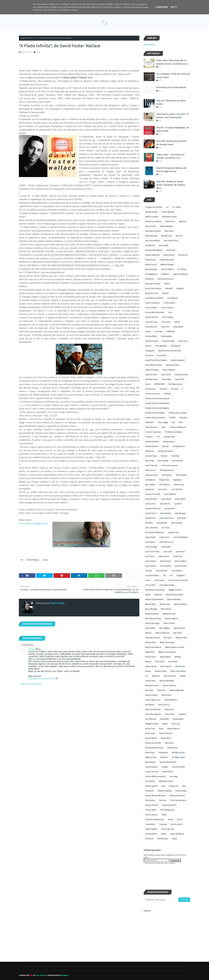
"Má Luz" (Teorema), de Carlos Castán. (171, 102)
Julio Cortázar (151, 561)
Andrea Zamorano (152, 255)
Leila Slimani (177, 571)
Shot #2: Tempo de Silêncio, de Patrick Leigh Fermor (171, 170)
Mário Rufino (27, 52)
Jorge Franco (164, 537)
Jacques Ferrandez (153, 494)
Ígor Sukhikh (150, 485)
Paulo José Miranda (153, 709)
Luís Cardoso (159, 580)
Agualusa (183, 222)
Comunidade (178, 327)
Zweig (174, 839)
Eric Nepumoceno (175, 384)
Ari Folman (182, 269)
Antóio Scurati (151, 265)
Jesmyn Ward (170, 509)
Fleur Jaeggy (163, 422)
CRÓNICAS (171, 332)
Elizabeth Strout (152, 379)
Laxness (149, 571)
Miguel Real (150, 652)
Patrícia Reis (166, 695)
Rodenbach (163, 753)
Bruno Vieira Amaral (153, 288)
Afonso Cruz (170, 222)
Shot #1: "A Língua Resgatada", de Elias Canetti (173, 129)
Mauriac (148, 633)
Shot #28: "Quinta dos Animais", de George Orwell (172, 143)
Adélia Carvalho (152, 217)
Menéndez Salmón (153, 638)
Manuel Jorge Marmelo (154, 599)
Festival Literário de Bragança (157, 408)
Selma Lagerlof (151, 786)
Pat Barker (161, 690)
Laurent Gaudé (181, 566)
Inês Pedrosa (164, 485)
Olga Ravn (156, 676)
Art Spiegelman (151, 274)
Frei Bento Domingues (174, 432)
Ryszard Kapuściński (168, 762)
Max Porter (178, 633)
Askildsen (165, 274)
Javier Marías (165, 504)
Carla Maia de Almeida (154, 298)
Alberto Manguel (167, 226)
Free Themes (41, 975)
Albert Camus (151, 226)
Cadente (165, 293)
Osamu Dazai (150, 681)
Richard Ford (172, 748)
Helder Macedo (151, 465)
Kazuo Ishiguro (181, 561)
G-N (158, 437)
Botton (167, 284)
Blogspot (65, 975)
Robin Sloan (150, 753)
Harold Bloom (177, 461)
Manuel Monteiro (174, 599)
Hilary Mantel (181, 475)
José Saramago (151, 547)
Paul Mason (150, 705)
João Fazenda (166, 513)
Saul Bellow (150, 781)
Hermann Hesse (152, 475)
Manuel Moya (151, 604)
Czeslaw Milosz (151, 336)
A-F (34, 38)
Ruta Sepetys (151, 762)
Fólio (181, 422)
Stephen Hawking (165, 791)
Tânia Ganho (150, 800)
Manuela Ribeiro (181, 604)
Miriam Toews (151, 657)
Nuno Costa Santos (178, 671)
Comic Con (165, 327)
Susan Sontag (181, 791)
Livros (45, 560)
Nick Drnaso (180, 666)
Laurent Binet (165, 566)
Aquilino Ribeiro (168, 269)
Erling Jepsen (151, 389)
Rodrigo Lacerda (178, 753)
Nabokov (178, 657)
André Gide (171, 250)
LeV (171, 576)
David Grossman (152, 341)
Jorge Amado (150, 537)
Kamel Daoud (165, 561)
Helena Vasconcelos (170, 465)
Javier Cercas (151, 504)
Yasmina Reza (163, 839)
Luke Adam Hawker (167, 585)
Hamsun (164, 456)
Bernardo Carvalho (153, 284)
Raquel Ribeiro (151, 738)
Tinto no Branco (152, 815)
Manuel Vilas (165, 604)
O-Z (147, 676)
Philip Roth (165, 719)
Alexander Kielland (153, 231)
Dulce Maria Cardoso (154, 365)
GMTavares (150, 451)
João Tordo (181, 518)
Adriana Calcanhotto (153, 222)
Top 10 (179, 820)
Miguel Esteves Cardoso (175, 647)
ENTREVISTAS (160, 384)
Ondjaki (183, 676)
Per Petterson (151, 719)
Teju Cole (163, 800)
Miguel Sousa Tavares (167, 652)
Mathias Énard (179, 628)
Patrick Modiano (171, 700)
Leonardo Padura (152, 576)
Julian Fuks (178, 556)
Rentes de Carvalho (153, 743)
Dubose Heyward (178, 360)
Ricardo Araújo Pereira (154, 748)
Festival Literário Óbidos (155, 413)
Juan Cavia (168, 552)
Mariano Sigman (171, 619)
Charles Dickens (152, 317)
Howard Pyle (164, 480)
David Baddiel (167, 336)
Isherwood (150, 489)
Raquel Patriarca (166, 733)
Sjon (184, 786)
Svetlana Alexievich (177, 796)
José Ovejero (150, 542)
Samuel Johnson (152, 772)
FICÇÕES (172, 418)
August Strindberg (180, 274)
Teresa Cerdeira (152, 805)
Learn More (161, 7)
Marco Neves (166, 609)
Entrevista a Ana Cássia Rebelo (171, 87)
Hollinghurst (150, 480)
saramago (174, 776)
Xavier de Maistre (177, 834)
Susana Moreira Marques (155, 796)
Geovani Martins (152, 446)
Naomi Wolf (173, 662)
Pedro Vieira (170, 714)
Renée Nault (166, 738)
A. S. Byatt (176, 207)
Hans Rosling (163, 461)
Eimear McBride (169, 370)
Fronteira (149, 437)
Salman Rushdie (178, 767)
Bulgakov (180, 288)
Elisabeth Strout (181, 375)
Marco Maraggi (151, 609)
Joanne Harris (151, 513)
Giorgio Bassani (179, 446)
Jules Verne (150, 556)
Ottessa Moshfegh (167, 681)
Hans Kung (149, 461)
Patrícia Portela (151, 695)
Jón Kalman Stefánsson (155, 532)
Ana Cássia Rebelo (153, 241)
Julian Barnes (164, 556)
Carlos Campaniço (153, 303)
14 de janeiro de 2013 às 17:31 (42, 679)
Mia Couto (168, 638)
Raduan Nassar (173, 729)
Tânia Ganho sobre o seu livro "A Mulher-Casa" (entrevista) (172, 116)
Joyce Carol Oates (152, 552)
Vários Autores (151, 834)
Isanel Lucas (179, 485)
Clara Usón (166, 322)
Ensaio (148, 384)
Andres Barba (169, 255)
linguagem (181, 576)
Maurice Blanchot (163, 633)
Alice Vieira (169, 231)
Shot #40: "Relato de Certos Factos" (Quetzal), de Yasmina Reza (171, 185)
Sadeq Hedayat (151, 767)
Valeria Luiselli (177, 824)
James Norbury (151, 499)
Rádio (161, 729)
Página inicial (26, 38)
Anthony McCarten (167, 260)
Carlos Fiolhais (151, 308)
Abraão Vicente (151, 212)
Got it (174, 7)
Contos (148, 332)
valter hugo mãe (167, 829)
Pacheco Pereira (170, 686)
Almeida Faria (167, 236)
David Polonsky (168, 341)
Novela (148, 671)
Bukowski (169, 288)
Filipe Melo (150, 422)
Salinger (165, 767)
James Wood (166, 499)
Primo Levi (176, 724)
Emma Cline (180, 379)
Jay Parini (178, 504)
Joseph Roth (166, 547)
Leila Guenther (162, 571)
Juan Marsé (180, 552)
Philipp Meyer (178, 719)
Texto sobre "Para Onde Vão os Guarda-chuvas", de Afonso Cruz (172, 62)
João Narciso (150, 518)
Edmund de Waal (173, 365)
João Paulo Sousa (166, 518)
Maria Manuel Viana (153, 619)
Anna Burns (183, 255)
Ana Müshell (150, 245)
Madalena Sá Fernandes (155, 590)
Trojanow (163, 824)
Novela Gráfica (161, 671)
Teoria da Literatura (178, 800)
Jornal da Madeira (181, 537)
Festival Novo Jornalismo (155, 418)
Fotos (163, 427)
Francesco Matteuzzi (178, 427)
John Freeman (177, 523)
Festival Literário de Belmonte (157, 403)
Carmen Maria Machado (155, 312)
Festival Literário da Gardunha (157, 399)
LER (164, 576)
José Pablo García (166, 542)
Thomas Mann (151, 810)
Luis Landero (150, 585)
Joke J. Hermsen (152, 528)
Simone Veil (174, 786)
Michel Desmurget (167, 643)
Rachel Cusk (150, 729)
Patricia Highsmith (177, 690)
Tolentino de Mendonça (155, 820)
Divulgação (150, 351)
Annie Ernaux (151, 260)
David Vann (183, 341)
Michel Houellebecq (153, 647)
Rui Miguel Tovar (178, 757)
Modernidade (165, 657)
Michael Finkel (181, 638)
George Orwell (169, 437)
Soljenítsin (149, 791)
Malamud (158, 595)
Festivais (167, 394)
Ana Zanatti (164, 245)
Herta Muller (167, 475)
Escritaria (163, 389)
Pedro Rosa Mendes (153, 714)
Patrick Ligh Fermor (153, 700)
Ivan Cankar (163, 489)
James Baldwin (170, 494)
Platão (165, 724)
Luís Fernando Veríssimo (178, 580)
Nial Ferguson (166, 666)
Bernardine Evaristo (166, 279)
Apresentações (151, 269)
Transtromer (150, 824)
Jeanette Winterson (153, 509)
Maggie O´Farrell (175, 590)
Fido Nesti (183, 418)
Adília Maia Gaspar (169, 217)
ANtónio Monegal (167, 265)
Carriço (32, 649)
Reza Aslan (169, 743)
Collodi (177, 322)
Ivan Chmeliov (177, 489)
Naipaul (148, 662)
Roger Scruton (151, 757)
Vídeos (164, 834)
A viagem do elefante (154, 207)
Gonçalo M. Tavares (166, 451)
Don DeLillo (162, 355)
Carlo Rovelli (172, 298)
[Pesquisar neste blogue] (161, 900)
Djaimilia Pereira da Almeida (169, 351)
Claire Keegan (168, 317)
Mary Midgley (164, 628)
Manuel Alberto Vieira (174, 595)
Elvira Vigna (166, 379)
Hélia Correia (151, 470)
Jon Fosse (166, 528)
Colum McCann (151, 327)
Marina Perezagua (152, 623)
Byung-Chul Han (152, 293)
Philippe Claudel (152, 724)
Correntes (159, 332)
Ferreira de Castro (153, 394)
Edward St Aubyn (152, 370)
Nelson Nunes (151, 666)
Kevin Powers (151, 566)
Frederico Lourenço (153, 432)
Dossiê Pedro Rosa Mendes (156, 360)
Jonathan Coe (173, 532)
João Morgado (180, 513)
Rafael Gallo (150, 733)
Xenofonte (149, 839)
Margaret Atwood (152, 614)
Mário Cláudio (169, 623)
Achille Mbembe (168, 212)
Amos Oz (179, 236)
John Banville (162, 523)
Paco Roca (149, 690)
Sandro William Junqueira (156, 776)
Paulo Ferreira (164, 705)
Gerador (165, 446)
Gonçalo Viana (151, 456)
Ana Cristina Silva (171, 241)
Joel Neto (149, 523)
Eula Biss (175, 389)
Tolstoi (170, 820)
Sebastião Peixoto (166, 781)
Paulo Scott (169, 709)
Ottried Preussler (152, 686)
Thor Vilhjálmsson (167, 810)
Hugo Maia (177, 480)
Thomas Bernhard (169, 805)
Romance (164, 757)
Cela (170, 312)
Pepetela (182, 714)
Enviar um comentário (31, 684)
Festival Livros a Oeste (178, 413)
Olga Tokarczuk (170, 676)
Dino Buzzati (175, 346)
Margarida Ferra (169, 614)
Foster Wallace (33, 560)
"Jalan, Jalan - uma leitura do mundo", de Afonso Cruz (170, 156)
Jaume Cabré (180, 499)
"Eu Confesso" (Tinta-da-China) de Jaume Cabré (173, 76)
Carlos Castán (169, 303)
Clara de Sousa (151, 322)
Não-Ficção (160, 662)
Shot (163, 786)
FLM (173, 422)
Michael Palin (151, 643)
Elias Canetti (166, 375)
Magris (148, 595)
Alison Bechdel (151, 236)
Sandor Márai (168, 772)
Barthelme (149, 279)
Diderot (148, 346)
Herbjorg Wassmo (167, 470)
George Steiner (169, 442)
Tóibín (164, 815)
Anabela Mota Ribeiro (154, 250)
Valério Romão (151, 829)
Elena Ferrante (151, 375)
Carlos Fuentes (167, 308)
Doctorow (149, 355)
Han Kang (175, 456)
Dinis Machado (161, 346)
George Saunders (152, 442)
